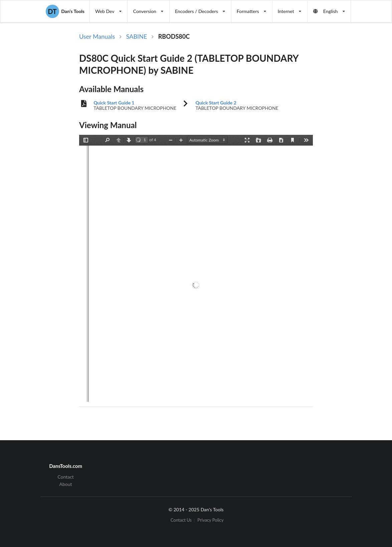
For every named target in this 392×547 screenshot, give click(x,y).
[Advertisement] (352, 141)
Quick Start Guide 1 (114, 103)
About (66, 484)
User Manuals (97, 36)
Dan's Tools (65, 11)
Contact (66, 477)
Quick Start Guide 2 (216, 103)
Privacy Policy (210, 520)
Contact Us (181, 520)
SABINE (137, 36)
